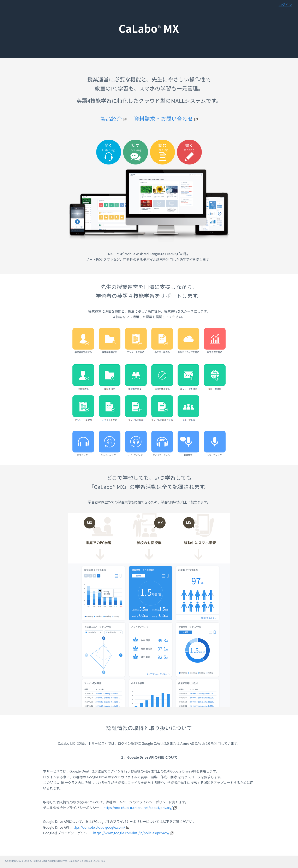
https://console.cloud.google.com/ (100, 827)
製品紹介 (113, 118)
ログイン (285, 5)
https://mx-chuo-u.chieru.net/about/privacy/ (140, 808)
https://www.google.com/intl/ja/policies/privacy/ (133, 833)
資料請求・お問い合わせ (166, 118)
